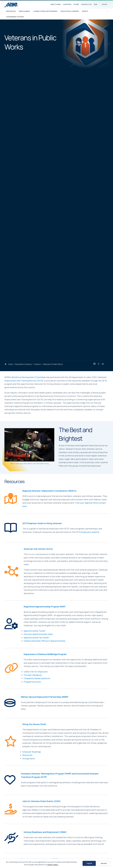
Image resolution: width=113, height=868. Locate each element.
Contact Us (86, 4)
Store (76, 4)
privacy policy (53, 865)
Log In (104, 4)
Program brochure (32, 682)
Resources (11, 11)
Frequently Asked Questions (37, 678)
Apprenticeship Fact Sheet (36, 638)
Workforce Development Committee (29, 377)
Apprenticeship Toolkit (35, 631)
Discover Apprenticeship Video (38, 634)
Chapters (67, 4)
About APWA (56, 4)
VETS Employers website (87, 532)
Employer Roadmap (32, 752)
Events (85, 11)
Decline (104, 863)
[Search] (107, 11)
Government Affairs (15, 17)
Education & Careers (70, 11)
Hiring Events (29, 759)
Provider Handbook (33, 675)
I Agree (89, 863)
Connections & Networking (45, 11)
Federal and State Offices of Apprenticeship (44, 641)
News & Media (24, 11)
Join (95, 4)
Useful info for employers (36, 672)
